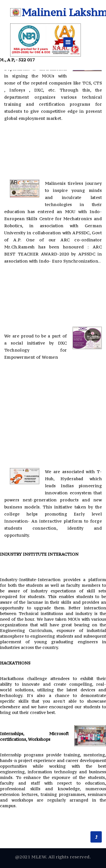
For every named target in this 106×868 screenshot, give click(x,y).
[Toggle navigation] (68, 42)
